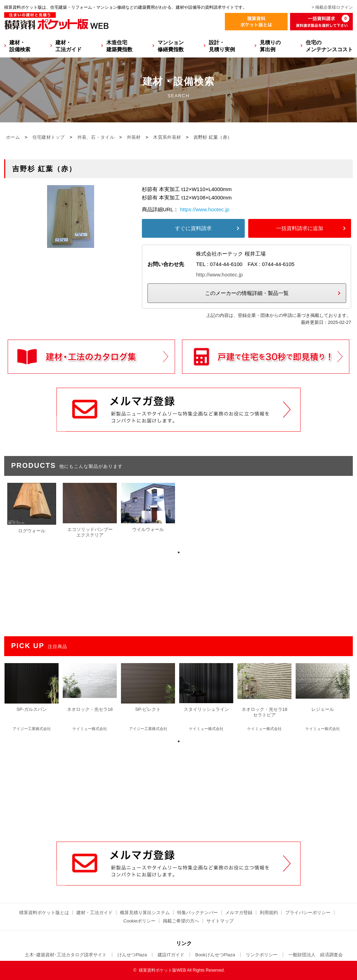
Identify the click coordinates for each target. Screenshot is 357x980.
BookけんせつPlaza (215, 955)
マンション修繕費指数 (171, 46)
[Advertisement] (178, 789)
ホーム (13, 137)
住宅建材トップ (49, 137)
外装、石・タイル (96, 137)
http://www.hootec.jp (219, 275)
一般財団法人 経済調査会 (316, 955)
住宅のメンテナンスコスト (329, 46)
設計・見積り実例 (222, 46)
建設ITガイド (171, 955)
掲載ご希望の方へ (181, 921)
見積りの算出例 (270, 46)
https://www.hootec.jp (205, 209)
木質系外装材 (167, 137)
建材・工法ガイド (69, 46)
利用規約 (269, 913)
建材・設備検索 (20, 46)
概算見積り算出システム (145, 913)
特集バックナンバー (198, 913)
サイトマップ (220, 921)
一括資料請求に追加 (300, 228)
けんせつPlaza (132, 955)
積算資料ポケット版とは (44, 913)
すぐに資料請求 (193, 228)
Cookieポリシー (139, 921)
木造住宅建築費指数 (119, 46)
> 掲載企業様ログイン (332, 7)
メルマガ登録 (239, 913)
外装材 (134, 137)
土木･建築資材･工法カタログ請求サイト (66, 955)
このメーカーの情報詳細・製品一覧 (247, 293)
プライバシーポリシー (308, 913)
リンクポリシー (262, 955)
